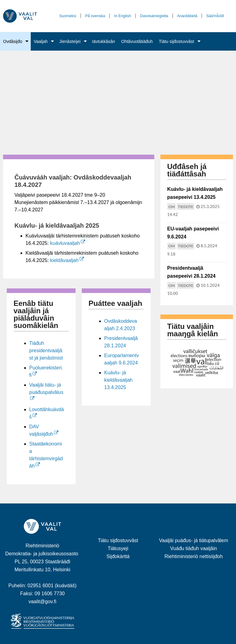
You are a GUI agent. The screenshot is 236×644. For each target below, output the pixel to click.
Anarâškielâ (187, 16)
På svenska (95, 16)
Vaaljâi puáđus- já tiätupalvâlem (194, 540)
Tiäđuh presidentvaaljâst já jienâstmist (46, 351)
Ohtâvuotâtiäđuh (137, 41)
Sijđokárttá (118, 556)
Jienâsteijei (70, 41)
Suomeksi (68, 16)
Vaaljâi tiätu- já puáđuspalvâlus (46, 389)
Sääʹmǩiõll (215, 16)
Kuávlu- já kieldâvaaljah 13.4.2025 (118, 380)
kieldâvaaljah (67, 260)
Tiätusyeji (118, 548)
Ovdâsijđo (13, 41)
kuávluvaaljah (68, 243)
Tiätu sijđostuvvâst (177, 41)
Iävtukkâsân (104, 41)
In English (122, 16)
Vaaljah (41, 41)
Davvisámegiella (154, 16)
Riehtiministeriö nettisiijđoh (193, 556)
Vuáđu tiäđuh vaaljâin (194, 548)
